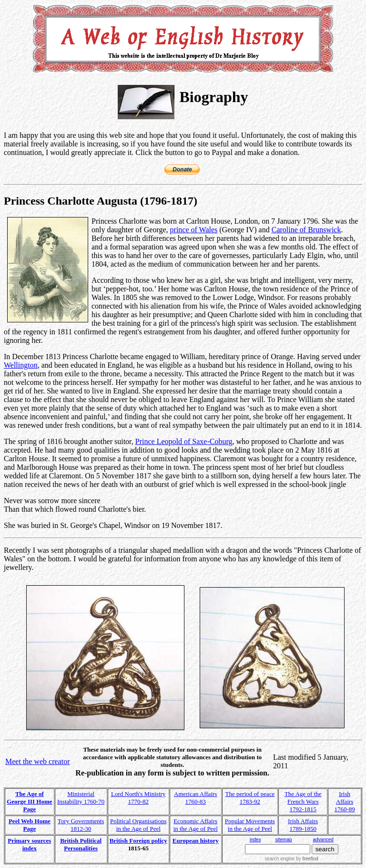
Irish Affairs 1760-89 (344, 801)
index (255, 840)
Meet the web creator (37, 761)
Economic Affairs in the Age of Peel (196, 825)
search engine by (292, 859)
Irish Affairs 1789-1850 (303, 825)
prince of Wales (194, 230)
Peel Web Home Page (30, 825)
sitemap (283, 840)
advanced (323, 840)
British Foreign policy (138, 841)
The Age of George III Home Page (29, 801)
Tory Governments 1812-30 (81, 825)
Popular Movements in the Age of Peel (250, 825)
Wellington (21, 365)
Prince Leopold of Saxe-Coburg (184, 441)
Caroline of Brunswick (306, 230)
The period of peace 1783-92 (250, 798)
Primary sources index (29, 844)
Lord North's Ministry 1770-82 (138, 798)
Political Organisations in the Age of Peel (138, 825)
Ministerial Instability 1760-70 (81, 798)
